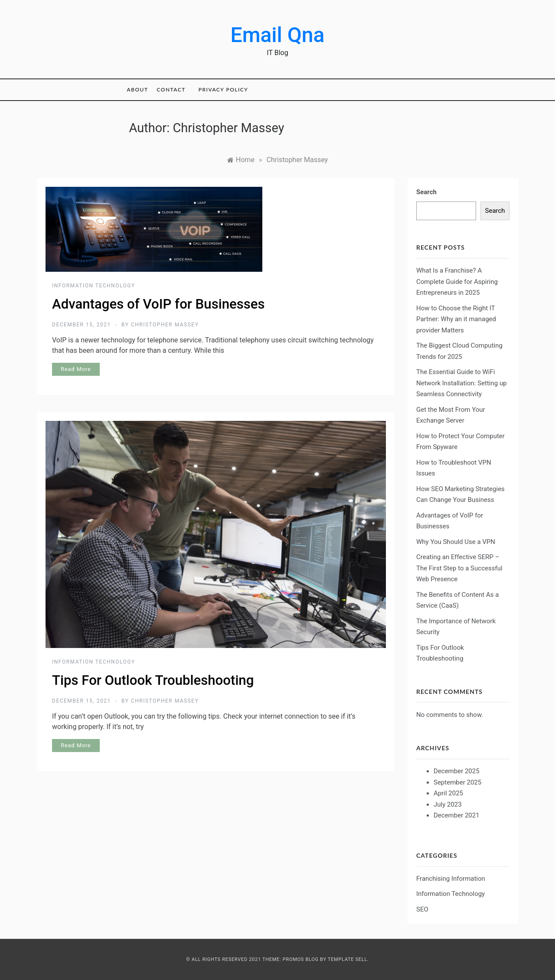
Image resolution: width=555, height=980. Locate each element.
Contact (171, 90)
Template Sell (348, 959)
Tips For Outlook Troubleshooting (153, 680)
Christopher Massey (165, 325)
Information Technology (94, 286)
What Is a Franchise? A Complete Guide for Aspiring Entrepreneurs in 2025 (457, 282)
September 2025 (457, 782)
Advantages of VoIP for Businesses (158, 304)
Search (426, 192)
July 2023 (448, 804)
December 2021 (457, 815)
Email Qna (278, 35)
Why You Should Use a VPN (456, 542)
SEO (422, 909)
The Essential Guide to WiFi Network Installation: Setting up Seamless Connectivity (462, 383)
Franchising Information (451, 879)
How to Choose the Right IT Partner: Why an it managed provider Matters (456, 319)
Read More (76, 369)
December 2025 (457, 771)
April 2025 (448, 793)
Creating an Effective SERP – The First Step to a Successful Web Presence (459, 568)
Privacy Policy (223, 90)
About (138, 90)
